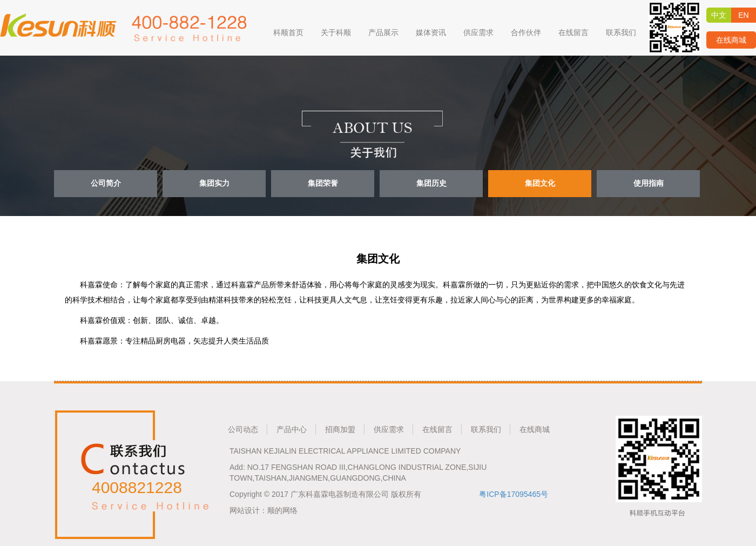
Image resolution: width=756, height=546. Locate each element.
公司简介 (106, 183)
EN (743, 15)
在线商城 (731, 40)
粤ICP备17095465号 (514, 494)
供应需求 (389, 429)
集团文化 (540, 183)
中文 (719, 15)
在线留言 (437, 429)
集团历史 (431, 183)
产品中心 (292, 429)
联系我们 (486, 429)
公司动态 (243, 429)
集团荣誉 (323, 183)
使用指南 (649, 183)
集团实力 (214, 183)
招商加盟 (340, 429)
